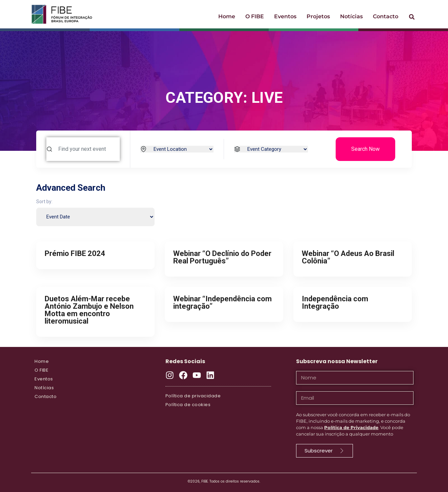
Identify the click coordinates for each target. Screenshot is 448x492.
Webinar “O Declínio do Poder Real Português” (222, 257)
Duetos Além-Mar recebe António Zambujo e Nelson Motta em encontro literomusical (89, 310)
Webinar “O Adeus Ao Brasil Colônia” (348, 257)
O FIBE (255, 16)
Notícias (351, 16)
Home (227, 16)
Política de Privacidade (351, 427)
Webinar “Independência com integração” (222, 302)
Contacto (386, 16)
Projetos (318, 16)
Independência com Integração (335, 302)
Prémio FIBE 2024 (75, 253)
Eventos (285, 16)
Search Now (365, 149)
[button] (412, 17)
